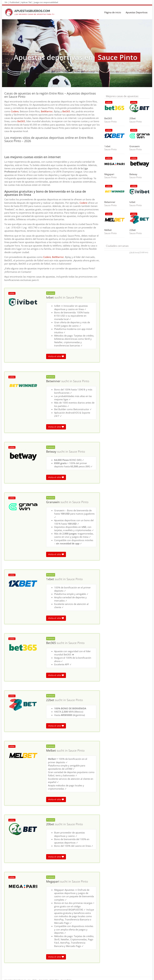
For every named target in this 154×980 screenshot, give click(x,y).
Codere (15, 111)
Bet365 (66, 111)
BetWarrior (47, 111)
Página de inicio (113, 12)
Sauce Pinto (74, 297)
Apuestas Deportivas (137, 12)
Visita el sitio (56, 356)
